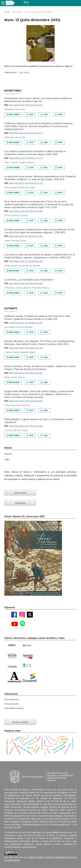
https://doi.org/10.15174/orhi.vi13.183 (26, 283)
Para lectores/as (12, 699)
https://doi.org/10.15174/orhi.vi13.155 (26, 211)
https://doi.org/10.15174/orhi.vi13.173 (26, 133)
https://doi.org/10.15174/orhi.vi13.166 (26, 348)
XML (45, 114)
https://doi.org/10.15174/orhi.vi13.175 (26, 183)
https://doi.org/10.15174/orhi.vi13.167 (26, 373)
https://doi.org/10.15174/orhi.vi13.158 (26, 261)
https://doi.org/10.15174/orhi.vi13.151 (26, 236)
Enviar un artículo (20, 722)
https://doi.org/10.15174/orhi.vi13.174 (26, 158)
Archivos (17, 12)
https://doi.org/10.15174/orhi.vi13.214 (26, 105)
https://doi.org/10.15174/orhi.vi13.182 (26, 401)
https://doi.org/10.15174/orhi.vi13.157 (26, 323)
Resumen (14, 114)
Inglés (7, 460)
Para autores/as (12, 704)
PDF (31, 114)
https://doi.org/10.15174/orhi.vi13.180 (26, 426)
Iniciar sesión (20, 493)
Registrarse (20, 503)
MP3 (60, 114)
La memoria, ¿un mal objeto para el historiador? (29, 280)
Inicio (7, 12)
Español (8, 454)
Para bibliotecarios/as (14, 708)
